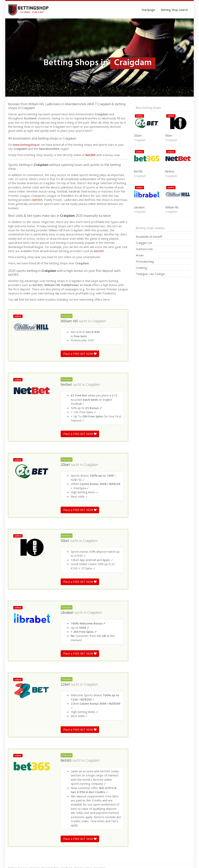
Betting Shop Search (174, 10)
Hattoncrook (144, 249)
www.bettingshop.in (26, 145)
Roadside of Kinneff (149, 237)
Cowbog (141, 268)
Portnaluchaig (145, 261)
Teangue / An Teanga (150, 274)
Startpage (148, 10)
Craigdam (99, 321)
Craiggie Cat (144, 243)
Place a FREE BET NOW (80, 354)
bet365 (91, 155)
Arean (140, 255)
